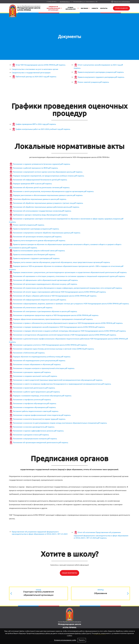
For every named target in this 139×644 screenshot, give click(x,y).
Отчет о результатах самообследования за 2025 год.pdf (100, 65)
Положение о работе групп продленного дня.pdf (33, 392)
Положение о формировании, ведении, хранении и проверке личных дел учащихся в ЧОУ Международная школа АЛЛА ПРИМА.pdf (67, 304)
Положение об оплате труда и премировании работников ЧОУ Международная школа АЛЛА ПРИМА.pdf (56, 292)
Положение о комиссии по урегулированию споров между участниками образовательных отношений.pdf (56, 423)
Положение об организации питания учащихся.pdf (34, 237)
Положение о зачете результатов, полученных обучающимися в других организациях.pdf (50, 191)
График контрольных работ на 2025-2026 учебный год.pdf (39, 129)
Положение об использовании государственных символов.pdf (38, 211)
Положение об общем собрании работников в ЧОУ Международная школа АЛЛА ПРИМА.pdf (51, 296)
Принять (82, 640)
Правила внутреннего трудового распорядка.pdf (97, 77)
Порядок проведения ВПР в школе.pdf (29, 184)
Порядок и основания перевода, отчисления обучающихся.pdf (39, 396)
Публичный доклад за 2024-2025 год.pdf (32, 77)
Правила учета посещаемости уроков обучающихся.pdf (36, 241)
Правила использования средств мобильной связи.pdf (35, 251)
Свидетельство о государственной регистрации (31, 73)
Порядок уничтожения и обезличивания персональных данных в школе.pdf (44, 195)
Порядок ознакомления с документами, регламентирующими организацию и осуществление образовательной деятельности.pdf (66, 272)
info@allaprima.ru (65, 2)
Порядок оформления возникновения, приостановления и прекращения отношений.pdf (49, 319)
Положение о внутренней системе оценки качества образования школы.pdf (44, 172)
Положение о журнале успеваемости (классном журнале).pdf (38, 164)
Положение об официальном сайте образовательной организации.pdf (42, 280)
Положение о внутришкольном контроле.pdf (31, 439)
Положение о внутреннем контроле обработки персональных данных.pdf (43, 233)
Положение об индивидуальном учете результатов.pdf (36, 361)
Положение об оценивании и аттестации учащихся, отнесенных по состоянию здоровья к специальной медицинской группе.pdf (65, 276)
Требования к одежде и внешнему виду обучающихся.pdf (37, 215)
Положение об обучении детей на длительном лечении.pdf (38, 188)
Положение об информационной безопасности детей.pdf (36, 180)
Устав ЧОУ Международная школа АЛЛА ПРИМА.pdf (37, 65)
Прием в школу (121, 8)
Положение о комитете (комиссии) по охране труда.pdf (36, 419)
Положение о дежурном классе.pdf (27, 435)
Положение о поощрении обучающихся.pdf (31, 407)
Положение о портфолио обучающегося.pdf (31, 404)
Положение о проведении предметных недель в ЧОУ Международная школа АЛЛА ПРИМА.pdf (52, 315)
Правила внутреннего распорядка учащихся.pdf (97, 72)
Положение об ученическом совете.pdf (29, 308)
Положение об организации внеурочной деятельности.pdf (37, 443)
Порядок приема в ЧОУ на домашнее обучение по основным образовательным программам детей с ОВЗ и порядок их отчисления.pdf (68, 266)
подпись (62, 65)
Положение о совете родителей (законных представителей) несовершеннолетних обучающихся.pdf (54, 380)
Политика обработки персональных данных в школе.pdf (36, 199)
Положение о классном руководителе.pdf (30, 427)
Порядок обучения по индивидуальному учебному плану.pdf (38, 357)
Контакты (104, 8)
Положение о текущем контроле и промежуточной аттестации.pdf (40, 368)
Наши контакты (69, 573)
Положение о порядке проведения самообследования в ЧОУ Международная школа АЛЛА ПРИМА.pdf (55, 327)
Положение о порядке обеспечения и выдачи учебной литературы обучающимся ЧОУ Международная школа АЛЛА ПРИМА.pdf (66, 331)
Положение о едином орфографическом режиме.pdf (35, 431)
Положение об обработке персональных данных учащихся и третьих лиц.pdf (44, 203)
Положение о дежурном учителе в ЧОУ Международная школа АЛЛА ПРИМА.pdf (46, 345)
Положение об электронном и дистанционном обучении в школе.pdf (41, 311)
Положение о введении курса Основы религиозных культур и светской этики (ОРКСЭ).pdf (50, 349)
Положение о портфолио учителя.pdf (28, 400)
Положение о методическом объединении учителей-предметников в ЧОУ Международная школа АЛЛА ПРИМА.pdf (61, 335)
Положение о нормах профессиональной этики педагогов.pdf (38, 415)
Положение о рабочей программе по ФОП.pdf (32, 168)
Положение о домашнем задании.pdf (28, 372)
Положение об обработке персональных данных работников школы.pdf (42, 207)
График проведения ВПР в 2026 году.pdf (32, 124)
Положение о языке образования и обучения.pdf (33, 364)
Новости (95, 8)
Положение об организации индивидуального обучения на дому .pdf (41, 284)
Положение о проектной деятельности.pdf (30, 388)
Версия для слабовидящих (122, 2)
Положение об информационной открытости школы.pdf (36, 300)
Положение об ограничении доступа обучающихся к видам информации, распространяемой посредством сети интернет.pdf (64, 288)
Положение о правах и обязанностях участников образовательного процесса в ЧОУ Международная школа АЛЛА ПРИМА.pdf (64, 323)
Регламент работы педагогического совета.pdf (32, 411)
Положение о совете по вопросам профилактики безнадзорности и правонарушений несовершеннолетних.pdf (58, 384)
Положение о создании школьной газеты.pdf (31, 376)
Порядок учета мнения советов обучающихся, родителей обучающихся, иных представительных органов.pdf (58, 262)
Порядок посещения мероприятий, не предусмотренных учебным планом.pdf (45, 176)
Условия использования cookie (65, 640)
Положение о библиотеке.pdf (25, 353)
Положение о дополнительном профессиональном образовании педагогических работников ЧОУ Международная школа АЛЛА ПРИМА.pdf (70, 339)
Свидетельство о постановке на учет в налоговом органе (35, 69)
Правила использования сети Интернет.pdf (30, 255)
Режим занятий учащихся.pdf (90, 82)
